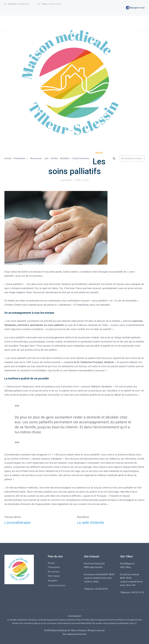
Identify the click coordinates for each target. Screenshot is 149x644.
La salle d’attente (90, 523)
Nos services (36, 158)
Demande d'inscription (132, 158)
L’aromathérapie (17, 523)
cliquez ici (133, 623)
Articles (54, 158)
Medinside (82, 634)
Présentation (19, 158)
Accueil (8, 158)
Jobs (46, 158)
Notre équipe (54, 576)
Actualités (65, 158)
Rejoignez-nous (135, 8)
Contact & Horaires (80, 158)
